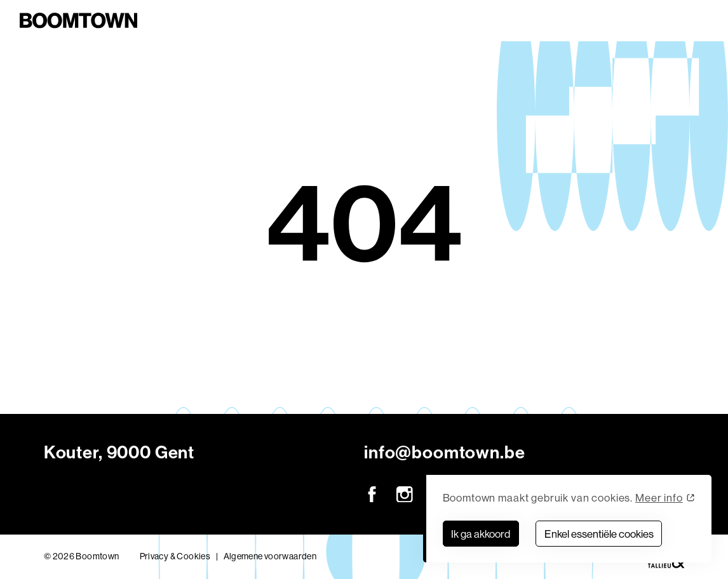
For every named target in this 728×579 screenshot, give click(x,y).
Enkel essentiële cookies (599, 534)
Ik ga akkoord (481, 534)
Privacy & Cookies (175, 556)
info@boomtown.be (445, 452)
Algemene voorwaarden (270, 556)
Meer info (659, 497)
